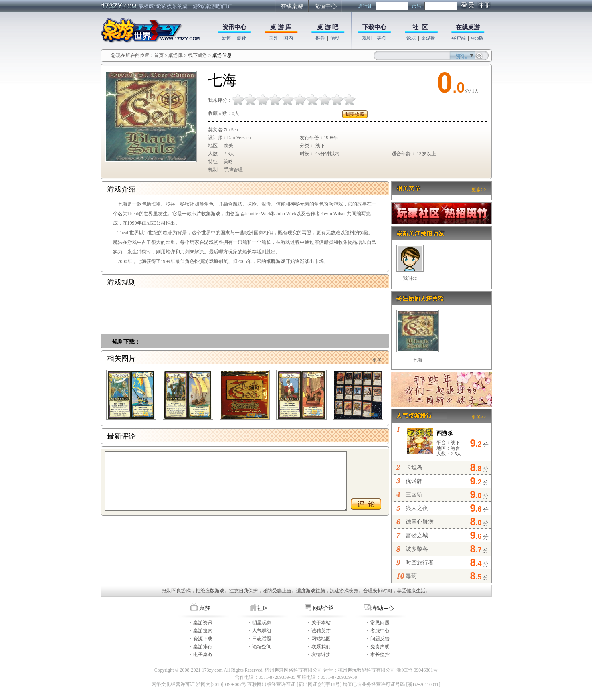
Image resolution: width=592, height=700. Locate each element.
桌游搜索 (203, 631)
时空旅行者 (420, 563)
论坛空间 (262, 647)
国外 (273, 38)
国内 (288, 38)
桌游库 (176, 55)
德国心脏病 (420, 522)
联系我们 (321, 647)
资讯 (461, 56)
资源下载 (203, 639)
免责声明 (380, 647)
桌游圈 (428, 38)
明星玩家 (262, 623)
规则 (367, 38)
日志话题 (262, 639)
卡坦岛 (414, 468)
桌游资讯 (203, 623)
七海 (418, 360)
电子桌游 (203, 655)
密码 (416, 6)
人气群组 (262, 631)
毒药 (411, 576)
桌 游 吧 (328, 27)
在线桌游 (292, 6)
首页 (159, 55)
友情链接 (321, 655)
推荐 (320, 38)
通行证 (365, 6)
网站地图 (321, 639)
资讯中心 (234, 27)
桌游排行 (203, 647)
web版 (477, 38)
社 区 (420, 27)
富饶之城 (417, 535)
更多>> (479, 190)
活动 (335, 38)
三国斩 (414, 495)
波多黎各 (417, 549)
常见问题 (380, 623)
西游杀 (445, 433)
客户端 (459, 38)
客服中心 (380, 631)
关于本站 (321, 623)
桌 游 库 (281, 27)
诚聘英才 (321, 631)
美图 (382, 38)
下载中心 (374, 27)
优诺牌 (414, 481)
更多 (377, 360)
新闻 (227, 38)
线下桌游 (198, 55)
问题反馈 (380, 639)
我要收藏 (355, 114)
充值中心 (325, 6)
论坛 (411, 38)
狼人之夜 (417, 508)
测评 (242, 38)
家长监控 (380, 655)
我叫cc (410, 278)
